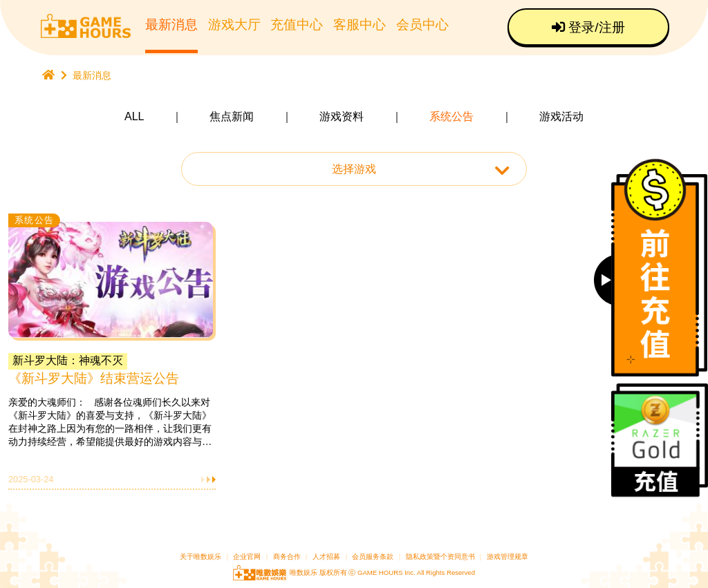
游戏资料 (342, 116)
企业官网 (247, 557)
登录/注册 (588, 27)
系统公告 (451, 116)
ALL (134, 116)
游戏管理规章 (507, 557)
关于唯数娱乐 (201, 557)
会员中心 (422, 25)
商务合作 (287, 557)
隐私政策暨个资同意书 (440, 557)
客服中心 (360, 25)
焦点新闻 (232, 116)
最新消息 (171, 25)
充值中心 (297, 25)
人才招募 (327, 557)
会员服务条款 (373, 557)
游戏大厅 (234, 25)
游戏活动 (561, 116)
